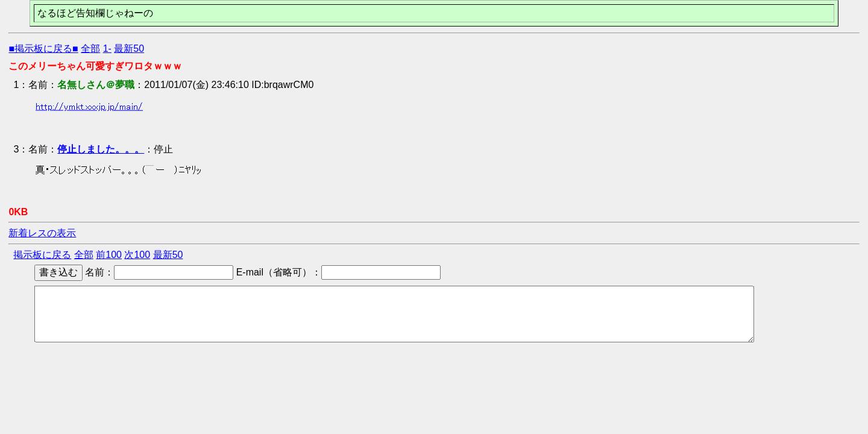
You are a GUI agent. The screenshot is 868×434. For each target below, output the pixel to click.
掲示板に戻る (42, 255)
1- (107, 49)
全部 (90, 49)
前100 (109, 255)
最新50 (129, 49)
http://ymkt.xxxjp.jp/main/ (89, 106)
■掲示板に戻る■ (43, 49)
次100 (137, 255)
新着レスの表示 (42, 233)
